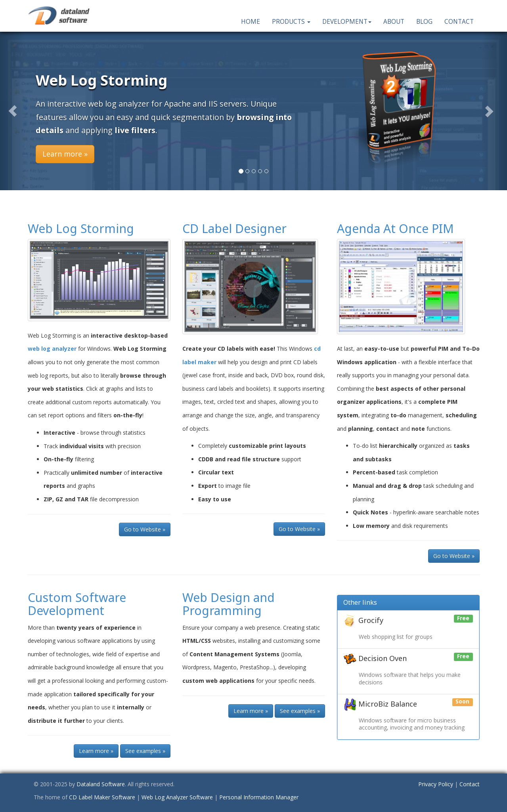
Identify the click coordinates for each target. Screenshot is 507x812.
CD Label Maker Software (102, 797)
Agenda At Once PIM (395, 228)
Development (347, 22)
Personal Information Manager (259, 797)
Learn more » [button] (65, 154)
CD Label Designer (234, 228)
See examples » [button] (145, 751)
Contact (459, 22)
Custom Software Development (77, 604)
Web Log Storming (81, 228)
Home (251, 22)
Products (291, 22)
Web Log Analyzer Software (177, 797)
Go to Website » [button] (145, 529)
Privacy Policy (436, 784)
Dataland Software (101, 784)
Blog (424, 22)
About (394, 22)
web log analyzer (52, 349)
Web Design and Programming (229, 604)
